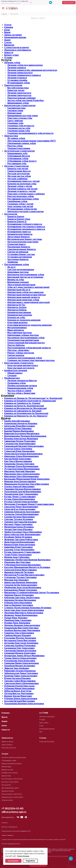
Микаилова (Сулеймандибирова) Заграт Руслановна (32, 593)
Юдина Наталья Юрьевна (17, 678)
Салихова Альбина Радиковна (20, 646)
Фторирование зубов (19, 83)
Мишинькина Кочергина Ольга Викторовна (27, 484)
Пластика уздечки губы (20, 118)
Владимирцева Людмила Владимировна (25, 436)
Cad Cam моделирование (21, 269)
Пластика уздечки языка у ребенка (26, 194)
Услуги (8, 25)
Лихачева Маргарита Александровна (24, 613)
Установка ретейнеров (20, 257)
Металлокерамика (17, 328)
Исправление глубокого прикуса (25, 224)
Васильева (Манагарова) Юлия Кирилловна (27, 479)
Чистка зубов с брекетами (21, 393)
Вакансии (9, 45)
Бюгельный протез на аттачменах (25, 277)
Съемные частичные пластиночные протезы (31, 360)
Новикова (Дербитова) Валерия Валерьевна (27, 560)
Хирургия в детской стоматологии (25, 211)
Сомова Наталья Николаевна (19, 517)
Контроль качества (9, 748)
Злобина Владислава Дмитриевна (22, 630)
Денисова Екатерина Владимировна (23, 454)
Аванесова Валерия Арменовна (21, 582)
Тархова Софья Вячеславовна (20, 681)
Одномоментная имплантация (23, 340)
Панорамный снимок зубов (22, 143)
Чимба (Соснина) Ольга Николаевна (23, 532)
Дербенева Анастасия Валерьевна (23, 587)
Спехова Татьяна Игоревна (19, 519)
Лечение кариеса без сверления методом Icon (32, 70)
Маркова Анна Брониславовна (20, 481)
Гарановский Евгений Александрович (24, 446)
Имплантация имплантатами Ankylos (27, 295)
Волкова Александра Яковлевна (21, 439)
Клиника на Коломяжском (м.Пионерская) (26, 413)
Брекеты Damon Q (17, 222)
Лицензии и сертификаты (18, 50)
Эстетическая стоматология (19, 151)
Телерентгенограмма (19, 148)
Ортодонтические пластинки (23, 242)
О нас (41, 726)
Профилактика (12, 378)
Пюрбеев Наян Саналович (18, 620)
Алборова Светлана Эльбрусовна (22, 598)
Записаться (7, 738)
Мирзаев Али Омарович (16, 580)
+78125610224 (68, 8)
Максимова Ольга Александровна (22, 474)
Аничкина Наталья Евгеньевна (20, 600)
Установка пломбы (17, 80)
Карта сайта (44, 723)
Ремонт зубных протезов (21, 353)
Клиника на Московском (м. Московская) (25, 408)
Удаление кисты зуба (19, 128)
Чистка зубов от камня (19, 391)
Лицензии (5, 823)
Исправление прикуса (19, 232)
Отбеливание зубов (18, 158)
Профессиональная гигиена (22, 386)
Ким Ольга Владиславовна (18, 461)
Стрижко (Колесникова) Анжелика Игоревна (28, 608)
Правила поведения (8, 835)
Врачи (7, 32)
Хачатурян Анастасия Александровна (24, 610)
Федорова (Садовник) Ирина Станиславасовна (29, 504)
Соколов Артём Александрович (21, 585)
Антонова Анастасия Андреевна (21, 643)
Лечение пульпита (17, 78)
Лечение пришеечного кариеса (24, 75)
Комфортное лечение (16, 370)
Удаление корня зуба (19, 131)
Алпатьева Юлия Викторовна (19, 426)
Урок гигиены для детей (20, 206)
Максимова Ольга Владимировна (21, 476)
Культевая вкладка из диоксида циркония (29, 325)
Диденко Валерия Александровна (22, 625)
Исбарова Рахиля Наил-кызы (19, 686)
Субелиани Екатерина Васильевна (22, 565)
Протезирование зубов (17, 264)
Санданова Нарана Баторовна (20, 651)
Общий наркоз (15, 373)
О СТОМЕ (44, 713)
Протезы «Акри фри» (18, 350)
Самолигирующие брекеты (22, 249)
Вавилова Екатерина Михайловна (22, 434)
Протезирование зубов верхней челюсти (29, 348)
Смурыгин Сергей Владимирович (21, 514)
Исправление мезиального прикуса (26, 229)
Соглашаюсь (13, 861)
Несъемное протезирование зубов (26, 338)
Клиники (9, 27)
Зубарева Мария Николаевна (19, 688)
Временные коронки (18, 282)
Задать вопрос (7, 745)
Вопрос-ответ (12, 55)
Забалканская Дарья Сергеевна (21, 673)
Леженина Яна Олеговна (17, 562)
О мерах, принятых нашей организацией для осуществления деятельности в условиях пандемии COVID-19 (33, 840)
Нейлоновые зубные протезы (23, 335)
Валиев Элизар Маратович (18, 696)
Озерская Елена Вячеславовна (20, 570)
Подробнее (30, 861)
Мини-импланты (16, 330)
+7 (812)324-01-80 (13, 808)
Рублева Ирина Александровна (21, 699)
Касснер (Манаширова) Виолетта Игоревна (27, 567)
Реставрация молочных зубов (23, 199)
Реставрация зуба (17, 164)
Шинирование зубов (18, 103)
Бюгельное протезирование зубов (26, 275)
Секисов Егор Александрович (20, 509)
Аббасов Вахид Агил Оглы (18, 691)
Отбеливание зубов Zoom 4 (22, 161)
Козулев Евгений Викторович (20, 701)
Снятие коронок (16, 355)
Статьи (8, 42)
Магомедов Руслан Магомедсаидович (25, 575)
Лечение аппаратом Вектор (22, 381)
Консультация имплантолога (23, 365)
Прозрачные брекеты (19, 247)
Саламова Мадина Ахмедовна (20, 653)
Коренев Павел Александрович (21, 676)
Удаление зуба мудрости (21, 126)
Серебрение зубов (17, 201)
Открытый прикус (17, 244)
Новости (9, 52)
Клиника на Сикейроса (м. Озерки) (22, 403)
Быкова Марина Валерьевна (19, 431)
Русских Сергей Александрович (21, 502)
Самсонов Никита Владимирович (21, 683)
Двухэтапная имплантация (21, 285)
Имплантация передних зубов (23, 300)
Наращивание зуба (17, 153)
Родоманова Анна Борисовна (20, 661)
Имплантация (14, 113)
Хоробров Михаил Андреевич (20, 666)
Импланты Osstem (17, 307)
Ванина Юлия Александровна (20, 545)
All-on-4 (11, 267)
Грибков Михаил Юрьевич (18, 635)
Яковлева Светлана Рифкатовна (21, 540)
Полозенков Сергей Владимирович (23, 492)
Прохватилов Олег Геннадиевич (21, 494)
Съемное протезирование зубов (25, 358)
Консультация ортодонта (21, 368)
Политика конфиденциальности (11, 844)
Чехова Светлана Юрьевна (18, 529)
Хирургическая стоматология (20, 105)
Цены (7, 30)
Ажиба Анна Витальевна (17, 421)
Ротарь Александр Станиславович (22, 552)
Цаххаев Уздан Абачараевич (19, 550)
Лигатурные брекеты (19, 237)
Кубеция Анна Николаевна (18, 603)
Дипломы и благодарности (9, 827)
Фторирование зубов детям (22, 209)
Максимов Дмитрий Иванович (20, 471)
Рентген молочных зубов (20, 196)
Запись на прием (69, 3)
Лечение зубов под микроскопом (25, 65)
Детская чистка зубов (19, 176)
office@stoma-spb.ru (14, 812)
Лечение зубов (12, 63)
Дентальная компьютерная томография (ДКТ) (32, 141)
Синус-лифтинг (15, 121)
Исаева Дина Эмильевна (17, 623)
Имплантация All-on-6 (19, 290)
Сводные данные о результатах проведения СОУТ (16, 831)
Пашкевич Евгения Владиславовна (22, 489)
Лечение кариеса (17, 68)
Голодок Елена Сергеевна (18, 449)
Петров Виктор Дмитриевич (19, 693)
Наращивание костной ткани (23, 116)
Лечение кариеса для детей (22, 189)
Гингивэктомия (15, 111)
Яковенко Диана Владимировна (21, 615)
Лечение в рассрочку (47, 717)
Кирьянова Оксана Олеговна (19, 464)
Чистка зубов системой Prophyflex (26, 100)
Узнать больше (23, 856)
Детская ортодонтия (18, 174)
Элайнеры (13, 262)
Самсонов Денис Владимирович (21, 507)
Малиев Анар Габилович (17, 557)
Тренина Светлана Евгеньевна (20, 522)
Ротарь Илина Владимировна (20, 499)
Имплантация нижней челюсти (24, 297)
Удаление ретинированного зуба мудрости (30, 133)
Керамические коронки (20, 315)
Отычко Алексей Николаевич (19, 487)
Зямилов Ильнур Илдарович (19, 595)
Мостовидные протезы (20, 333)
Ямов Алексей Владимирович (20, 542)
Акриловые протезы (18, 272)
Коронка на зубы (16, 317)
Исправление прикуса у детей (23, 181)
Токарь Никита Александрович (20, 658)
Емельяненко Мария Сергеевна (21, 590)
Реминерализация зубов (20, 388)
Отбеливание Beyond (19, 156)
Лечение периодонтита (20, 73)
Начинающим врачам (15, 37)
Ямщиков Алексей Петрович (19, 572)
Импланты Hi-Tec (16, 305)
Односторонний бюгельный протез (26, 343)
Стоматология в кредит (17, 47)
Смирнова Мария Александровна (21, 663)
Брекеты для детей (18, 169)
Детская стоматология (16, 166)
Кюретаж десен (16, 90)
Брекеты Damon (16, 217)
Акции (7, 40)
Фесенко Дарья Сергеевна (18, 524)
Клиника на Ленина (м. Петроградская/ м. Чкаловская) (33, 398)
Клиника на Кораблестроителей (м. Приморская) (30, 401)
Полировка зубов (16, 383)
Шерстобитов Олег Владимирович (22, 534)
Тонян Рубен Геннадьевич (18, 555)
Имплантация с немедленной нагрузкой (28, 302)
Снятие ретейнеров (18, 252)
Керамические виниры (19, 312)
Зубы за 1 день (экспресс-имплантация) (28, 287)
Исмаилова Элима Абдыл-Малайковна (24, 656)
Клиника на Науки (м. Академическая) (24, 406)
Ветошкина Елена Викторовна (20, 640)
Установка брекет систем (21, 254)
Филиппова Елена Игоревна (19, 527)
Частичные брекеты (18, 259)
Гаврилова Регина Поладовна (20, 441)
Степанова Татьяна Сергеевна (20, 577)
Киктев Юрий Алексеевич (18, 459)
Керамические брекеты (20, 234)
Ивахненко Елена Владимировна (21, 456)
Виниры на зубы (16, 280)
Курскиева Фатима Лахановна (20, 638)
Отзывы (8, 58)
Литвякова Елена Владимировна (21, 466)
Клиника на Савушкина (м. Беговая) (23, 411)
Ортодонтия (11, 214)
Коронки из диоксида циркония (24, 320)
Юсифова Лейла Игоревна (18, 537)
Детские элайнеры (17, 179)
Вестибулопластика (18, 88)
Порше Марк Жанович (16, 618)
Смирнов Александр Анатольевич (22, 512)
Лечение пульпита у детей (21, 191)
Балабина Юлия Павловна (18, 428)
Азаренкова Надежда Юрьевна (21, 423)
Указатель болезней (47, 742)
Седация (12, 375)
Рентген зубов (15, 146)
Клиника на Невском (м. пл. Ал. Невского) (26, 416)
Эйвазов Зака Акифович (17, 668)
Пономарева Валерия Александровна (24, 704)
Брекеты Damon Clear (19, 219)
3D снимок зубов (16, 138)
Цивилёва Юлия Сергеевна (18, 547)
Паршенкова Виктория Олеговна (21, 628)
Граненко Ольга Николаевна (19, 633)
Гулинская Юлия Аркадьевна (19, 451)
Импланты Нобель (17, 310)
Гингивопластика (16, 108)
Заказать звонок (7, 742)
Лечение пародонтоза (19, 95)
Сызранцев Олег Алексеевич (19, 648)
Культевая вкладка (17, 322)
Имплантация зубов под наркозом (25, 292)
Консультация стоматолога (19, 363)
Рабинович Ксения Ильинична (20, 671)
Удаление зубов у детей (20, 204)
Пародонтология (13, 85)
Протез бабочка (16, 345)
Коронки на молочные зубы (22, 184)
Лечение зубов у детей (20, 186)
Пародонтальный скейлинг (22, 98)
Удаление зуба (15, 123)
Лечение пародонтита (19, 93)
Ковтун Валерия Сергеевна (19, 605)
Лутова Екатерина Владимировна (22, 469)
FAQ (41, 732)
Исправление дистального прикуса (26, 227)
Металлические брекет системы (25, 239)
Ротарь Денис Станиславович (20, 497)
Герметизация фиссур (19, 171)
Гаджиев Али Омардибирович (20, 444)
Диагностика (11, 136)
